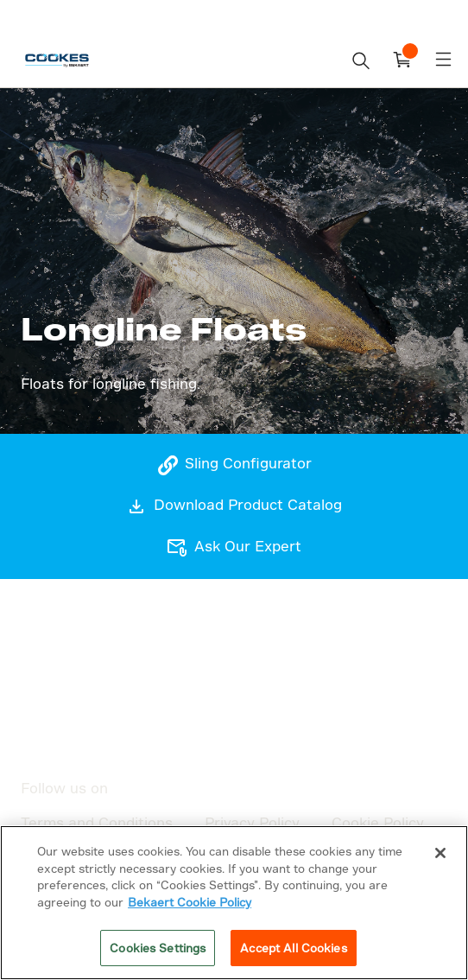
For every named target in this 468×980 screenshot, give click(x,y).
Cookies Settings (158, 948)
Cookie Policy (378, 822)
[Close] (440, 853)
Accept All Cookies (293, 948)
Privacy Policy (252, 822)
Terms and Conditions (97, 822)
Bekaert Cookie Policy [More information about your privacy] (190, 902)
